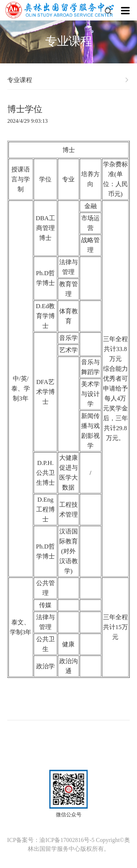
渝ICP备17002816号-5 (67, 840)
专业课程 (20, 80)
